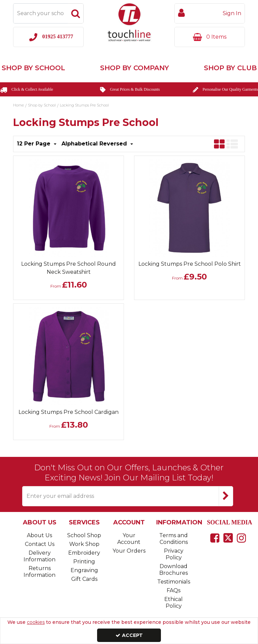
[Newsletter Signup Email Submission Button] (226, 496)
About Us (39, 535)
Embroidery (84, 553)
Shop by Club (230, 68)
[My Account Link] (210, 13)
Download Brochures (174, 570)
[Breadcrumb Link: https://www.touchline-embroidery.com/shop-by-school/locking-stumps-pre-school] (84, 105)
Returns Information (39, 572)
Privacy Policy (174, 554)
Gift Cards (84, 579)
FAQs (174, 590)
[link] (215, 538)
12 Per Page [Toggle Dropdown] (34, 144)
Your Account (129, 539)
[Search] (40, 13)
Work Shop (84, 544)
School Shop (84, 535)
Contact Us (40, 544)
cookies (36, 622)
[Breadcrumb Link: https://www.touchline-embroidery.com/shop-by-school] (42, 105)
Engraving (84, 570)
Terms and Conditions (174, 539)
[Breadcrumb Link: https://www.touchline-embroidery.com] (18, 105)
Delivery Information (39, 556)
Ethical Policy (174, 603)
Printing (84, 562)
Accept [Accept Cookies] (129, 635)
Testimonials (174, 582)
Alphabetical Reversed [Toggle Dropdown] (95, 144)
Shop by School (33, 68)
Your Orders (129, 551)
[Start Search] (76, 13)
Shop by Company (135, 68)
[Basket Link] (210, 37)
